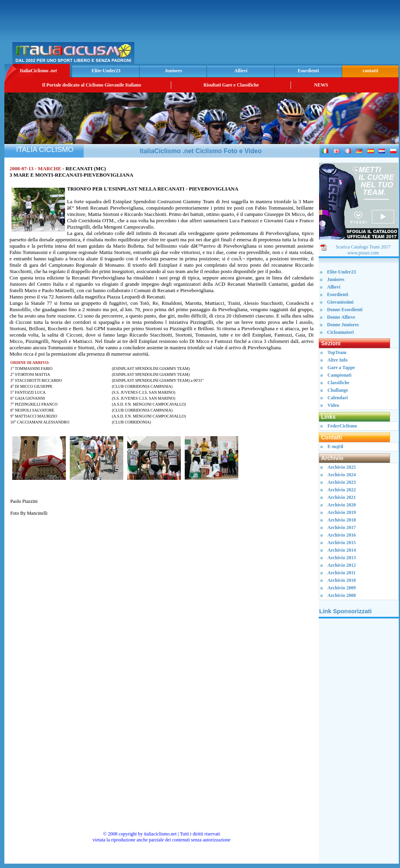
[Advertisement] (304, 34)
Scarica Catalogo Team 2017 (363, 247)
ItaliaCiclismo (38, 71)
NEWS (321, 85)
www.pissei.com (363, 253)
